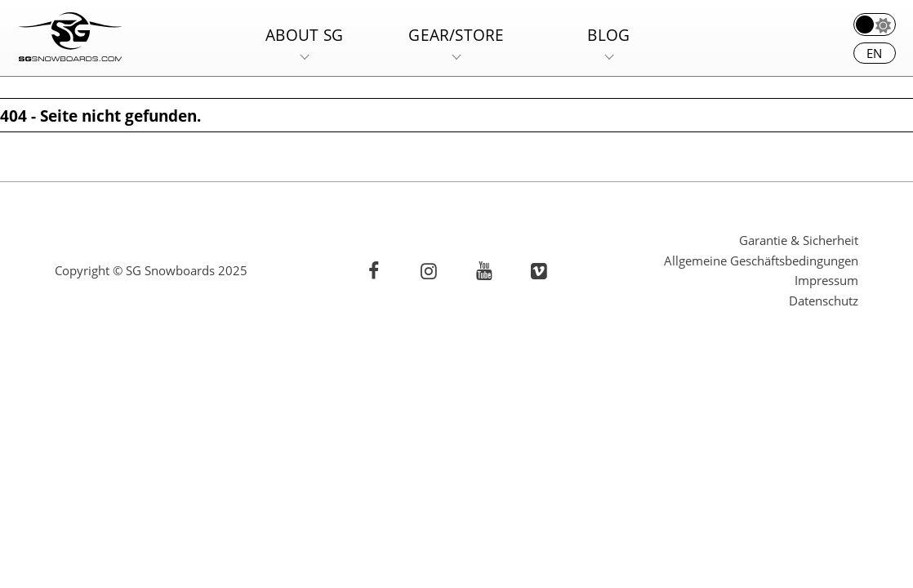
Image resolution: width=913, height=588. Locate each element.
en (874, 53)
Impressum (826, 280)
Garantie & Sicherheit (799, 240)
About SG (304, 35)
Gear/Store (456, 35)
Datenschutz (824, 301)
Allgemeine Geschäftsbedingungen (761, 261)
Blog (608, 35)
